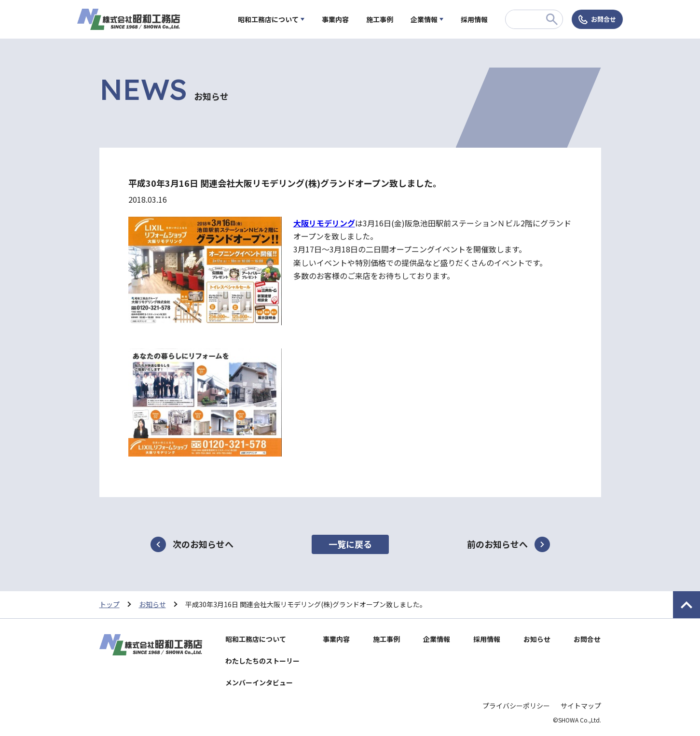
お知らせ (152, 604)
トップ (110, 604)
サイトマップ (581, 706)
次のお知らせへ (203, 544)
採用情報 (474, 19)
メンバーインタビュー (259, 682)
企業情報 (424, 19)
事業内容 (335, 19)
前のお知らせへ (497, 544)
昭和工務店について (268, 19)
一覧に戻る (350, 544)
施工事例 (380, 19)
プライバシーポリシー (516, 706)
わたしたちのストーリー (262, 661)
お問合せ (604, 19)
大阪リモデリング (324, 223)
